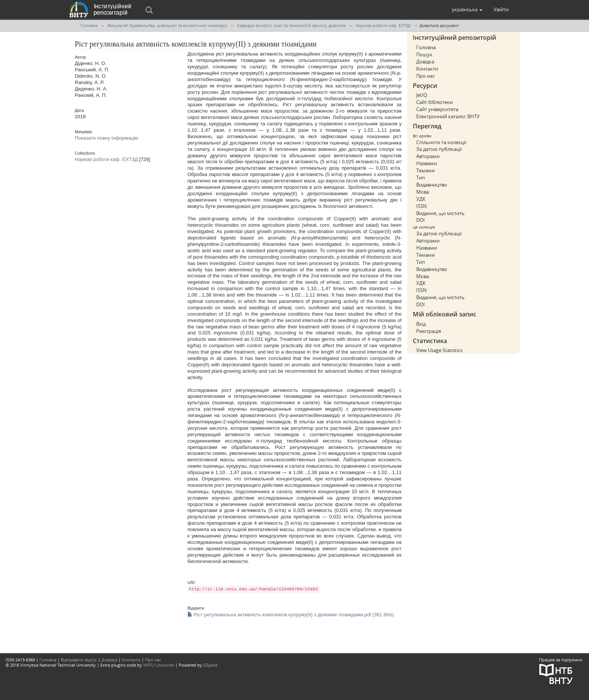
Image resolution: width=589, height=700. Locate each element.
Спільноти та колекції (441, 142)
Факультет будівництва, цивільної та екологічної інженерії (167, 25)
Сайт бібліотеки (434, 102)
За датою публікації (439, 149)
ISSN (421, 206)
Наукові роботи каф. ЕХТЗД (383, 25)
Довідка (425, 62)
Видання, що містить (440, 213)
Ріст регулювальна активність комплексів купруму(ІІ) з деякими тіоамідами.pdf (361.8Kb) (291, 615)
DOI (421, 220)
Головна (89, 25)
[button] (467, 9)
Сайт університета (437, 109)
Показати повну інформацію (106, 138)
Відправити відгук (79, 660)
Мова (423, 192)
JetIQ (422, 95)
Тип (421, 178)
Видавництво (432, 185)
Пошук (424, 54)
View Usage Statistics (439, 350)
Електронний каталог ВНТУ (448, 116)
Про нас (425, 76)
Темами (425, 170)
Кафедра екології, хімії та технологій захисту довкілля (291, 25)
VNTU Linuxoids (159, 665)
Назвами (427, 163)
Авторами (428, 156)
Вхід (421, 324)
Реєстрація (429, 331)
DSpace (210, 665)
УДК (421, 199)
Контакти (427, 69)
